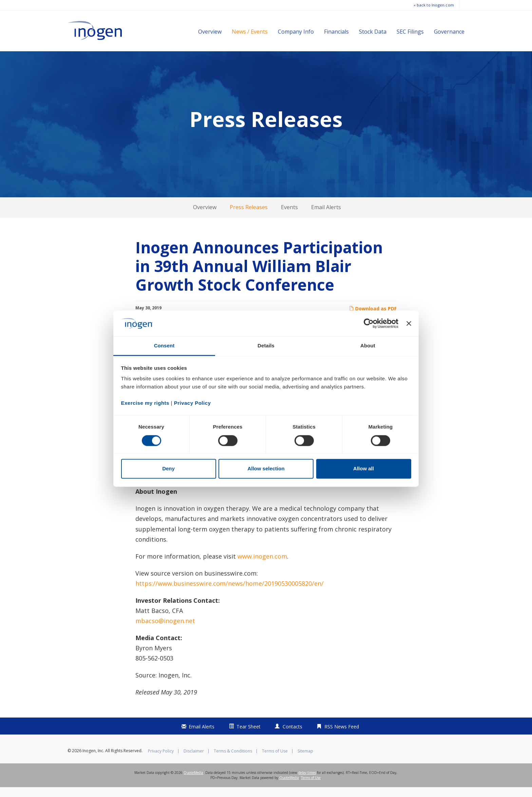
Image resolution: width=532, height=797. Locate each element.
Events (289, 217)
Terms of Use (275, 761)
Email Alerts (326, 217)
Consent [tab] (164, 346)
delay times (307, 782)
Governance (449, 32)
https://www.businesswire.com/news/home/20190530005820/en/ (230, 593)
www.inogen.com (262, 566)
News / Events (250, 32)
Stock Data (373, 32)
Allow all (364, 469)
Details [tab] (266, 346)
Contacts (292, 736)
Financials (336, 32)
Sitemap (305, 761)
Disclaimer (194, 761)
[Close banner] (409, 323)
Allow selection (266, 469)
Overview (210, 32)
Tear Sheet (249, 736)
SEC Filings (410, 32)
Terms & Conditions (233, 761)
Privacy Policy (161, 761)
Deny (168, 469)
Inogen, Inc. (93, 760)
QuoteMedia (193, 782)
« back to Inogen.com (434, 5)
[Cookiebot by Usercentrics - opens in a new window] (369, 323)
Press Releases (249, 217)
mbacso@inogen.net (165, 631)
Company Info (296, 32)
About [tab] (368, 346)
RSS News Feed (342, 736)
